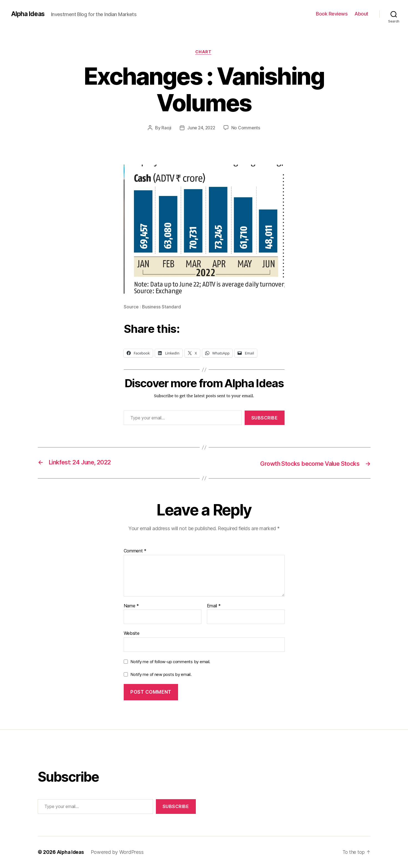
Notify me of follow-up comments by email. (170, 662)
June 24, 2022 (201, 129)
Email (214, 606)
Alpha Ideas (29, 14)
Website (132, 633)
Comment (135, 551)
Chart (204, 52)
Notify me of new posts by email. (161, 675)
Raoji (166, 129)
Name (131, 606)
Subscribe (265, 418)
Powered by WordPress (118, 852)
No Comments (247, 129)
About (361, 14)
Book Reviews (332, 14)
